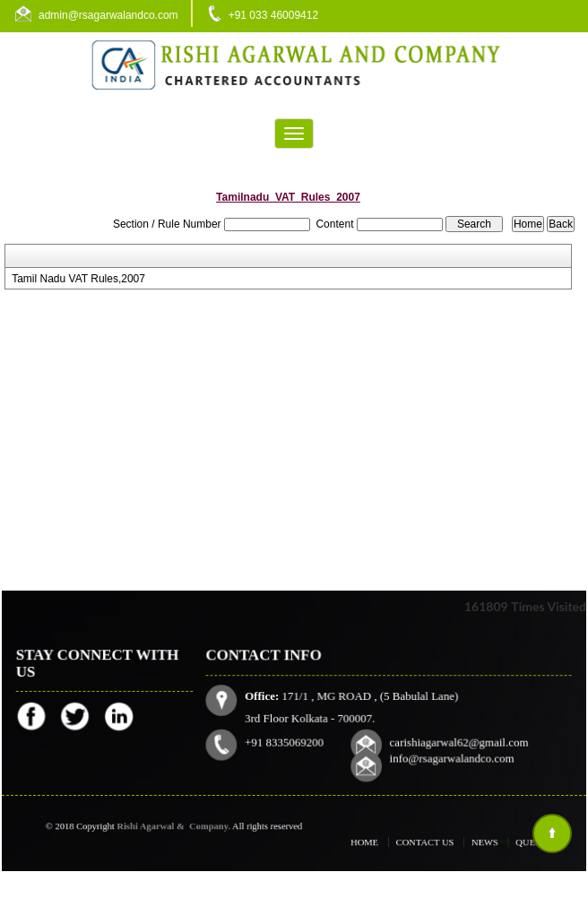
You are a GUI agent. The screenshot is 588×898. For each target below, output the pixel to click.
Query (518, 842)
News (478, 842)
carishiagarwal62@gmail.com (458, 742)
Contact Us (428, 842)
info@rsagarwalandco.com (451, 758)
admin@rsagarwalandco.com (108, 15)
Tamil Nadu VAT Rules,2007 (78, 279)
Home (376, 842)
